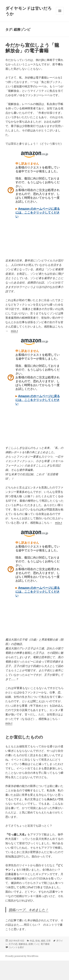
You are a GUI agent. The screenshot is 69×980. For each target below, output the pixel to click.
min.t (14, 331)
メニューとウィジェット (60, 15)
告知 (38, 941)
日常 (49, 941)
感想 (43, 941)
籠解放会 (23, 944)
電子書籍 (45, 944)
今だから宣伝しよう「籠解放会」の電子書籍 (32, 48)
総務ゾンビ (34, 944)
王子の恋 (13, 944)
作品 (32, 941)
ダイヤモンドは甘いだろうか (29, 11)
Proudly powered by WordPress (22, 956)
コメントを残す (16, 947)
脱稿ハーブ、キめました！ (29, 910)
